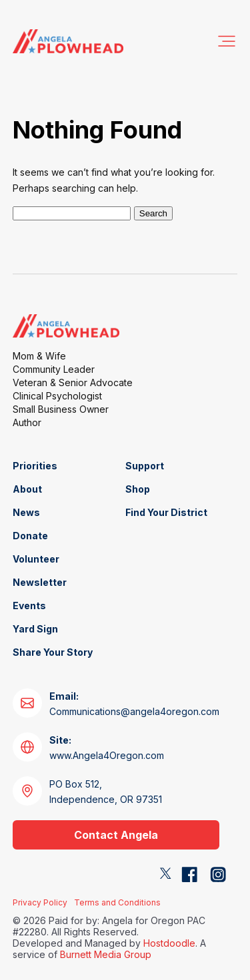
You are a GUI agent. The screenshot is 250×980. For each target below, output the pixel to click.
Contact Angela (116, 835)
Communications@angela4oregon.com (134, 704)
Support (145, 466)
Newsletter (40, 582)
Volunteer (36, 559)
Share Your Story (53, 652)
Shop (138, 489)
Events (29, 606)
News (26, 512)
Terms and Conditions (117, 902)
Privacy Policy (40, 902)
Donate (30, 536)
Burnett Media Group (106, 954)
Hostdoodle (169, 943)
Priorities (35, 466)
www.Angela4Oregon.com (107, 748)
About (27, 489)
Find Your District (166, 512)
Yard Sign (35, 629)
